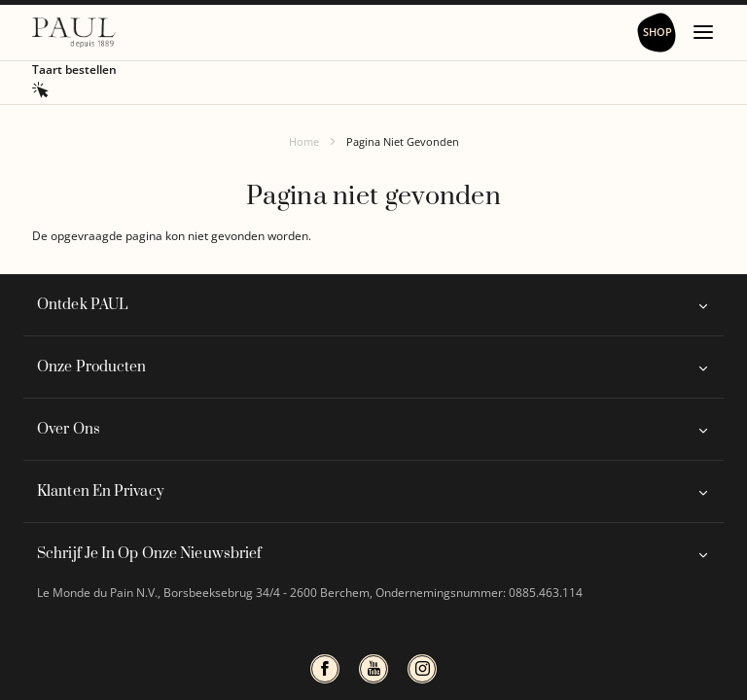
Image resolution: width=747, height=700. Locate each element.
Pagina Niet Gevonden (403, 141)
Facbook (325, 669)
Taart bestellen (74, 70)
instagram (422, 669)
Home (304, 141)
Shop (658, 32)
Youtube (373, 669)
